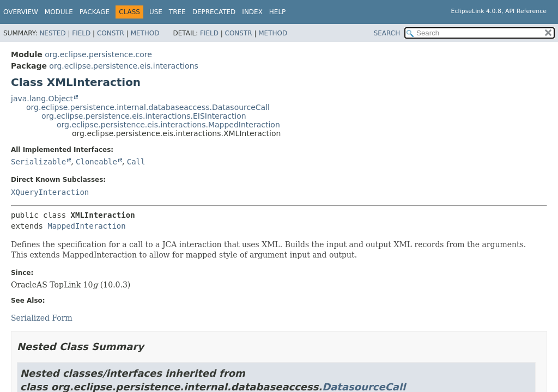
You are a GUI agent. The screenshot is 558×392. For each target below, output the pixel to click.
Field (81, 33)
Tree (177, 12)
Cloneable (96, 162)
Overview (21, 12)
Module (59, 12)
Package (95, 12)
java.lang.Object (42, 99)
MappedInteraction (86, 226)
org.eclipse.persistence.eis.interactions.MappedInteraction (168, 125)
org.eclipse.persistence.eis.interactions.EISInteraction (144, 116)
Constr (111, 33)
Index (252, 12)
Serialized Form (42, 318)
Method (145, 33)
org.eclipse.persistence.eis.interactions (123, 66)
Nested (52, 33)
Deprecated (214, 12)
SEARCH (387, 33)
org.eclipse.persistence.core (98, 54)
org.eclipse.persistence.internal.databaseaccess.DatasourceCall (148, 107)
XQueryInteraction (50, 192)
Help (278, 12)
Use (156, 12)
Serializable (38, 162)
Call (136, 162)
